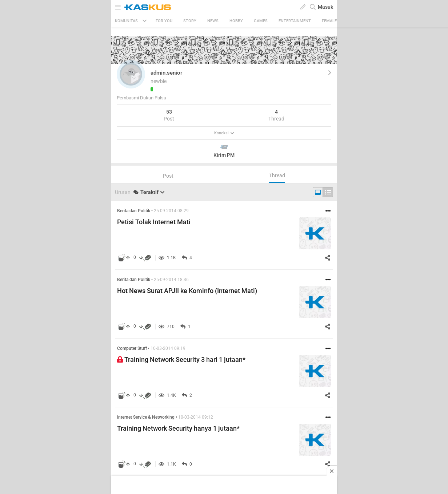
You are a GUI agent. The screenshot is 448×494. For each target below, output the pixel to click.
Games (261, 21)
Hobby (236, 21)
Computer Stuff (132, 348)
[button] (131, 74)
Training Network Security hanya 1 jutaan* (178, 428)
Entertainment (295, 21)
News (213, 21)
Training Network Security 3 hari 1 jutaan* (181, 359)
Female (329, 21)
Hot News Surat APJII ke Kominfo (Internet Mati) (187, 291)
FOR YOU (164, 21)
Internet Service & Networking (146, 417)
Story (190, 21)
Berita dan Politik (134, 211)
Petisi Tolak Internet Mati (154, 222)
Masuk (325, 7)
